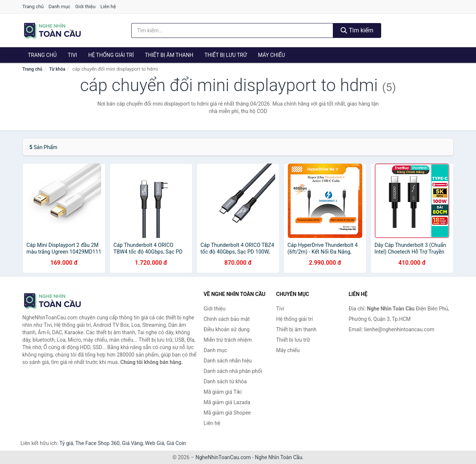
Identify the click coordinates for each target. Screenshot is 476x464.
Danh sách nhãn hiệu (228, 361)
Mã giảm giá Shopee (227, 413)
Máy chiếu (272, 55)
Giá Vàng (132, 443)
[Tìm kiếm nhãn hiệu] (232, 30)
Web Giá (155, 443)
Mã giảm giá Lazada (227, 402)
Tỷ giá (66, 443)
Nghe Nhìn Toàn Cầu (278, 457)
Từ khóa (57, 69)
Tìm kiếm (357, 30)
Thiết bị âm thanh (169, 55)
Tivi (72, 55)
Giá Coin (176, 443)
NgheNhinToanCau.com (223, 457)
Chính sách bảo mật (227, 319)
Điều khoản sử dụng (227, 329)
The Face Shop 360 (97, 443)
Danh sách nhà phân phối (233, 371)
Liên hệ (108, 7)
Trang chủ (33, 7)
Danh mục (60, 7)
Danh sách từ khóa (225, 381)
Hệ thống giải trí (111, 55)
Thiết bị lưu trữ (226, 55)
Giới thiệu (85, 7)
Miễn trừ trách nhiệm (228, 340)
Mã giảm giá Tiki (223, 392)
